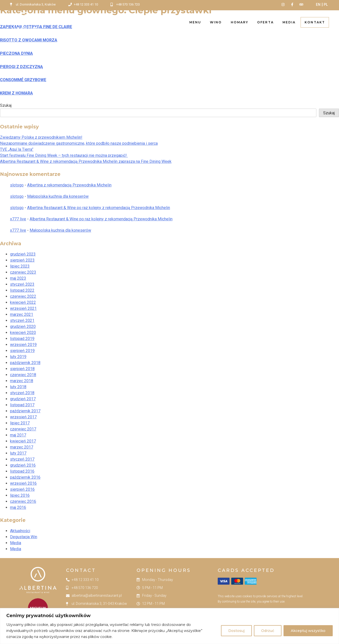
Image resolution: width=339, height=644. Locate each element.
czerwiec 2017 (23, 429)
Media (289, 22)
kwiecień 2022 (23, 302)
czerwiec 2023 (23, 272)
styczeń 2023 (22, 284)
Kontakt (315, 22)
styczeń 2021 (22, 320)
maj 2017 (18, 435)
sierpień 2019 (22, 351)
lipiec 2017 (20, 423)
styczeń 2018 (22, 393)
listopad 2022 (22, 290)
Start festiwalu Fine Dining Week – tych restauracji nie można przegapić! (64, 155)
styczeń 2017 (22, 459)
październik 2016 (25, 477)
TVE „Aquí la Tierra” (17, 149)
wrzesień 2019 (23, 345)
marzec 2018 (22, 381)
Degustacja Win (24, 537)
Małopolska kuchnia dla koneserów (58, 196)
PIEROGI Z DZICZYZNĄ (21, 67)
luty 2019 (18, 357)
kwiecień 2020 (23, 333)
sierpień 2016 (22, 489)
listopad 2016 (22, 471)
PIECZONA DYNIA (16, 53)
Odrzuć (268, 631)
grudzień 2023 (23, 254)
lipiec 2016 (20, 495)
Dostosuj (236, 631)
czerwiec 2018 (23, 375)
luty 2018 (18, 387)
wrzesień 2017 (23, 417)
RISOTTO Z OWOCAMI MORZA (29, 40)
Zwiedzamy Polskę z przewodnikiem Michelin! (41, 137)
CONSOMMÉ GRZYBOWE (23, 80)
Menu (195, 22)
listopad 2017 (22, 405)
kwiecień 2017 (23, 441)
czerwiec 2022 (23, 296)
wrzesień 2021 (23, 308)
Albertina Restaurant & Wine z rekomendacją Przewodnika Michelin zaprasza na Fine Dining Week (86, 161)
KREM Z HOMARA (16, 93)
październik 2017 (25, 411)
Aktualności (20, 531)
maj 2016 (18, 507)
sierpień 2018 (22, 369)
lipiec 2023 (20, 266)
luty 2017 (18, 453)
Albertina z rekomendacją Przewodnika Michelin (69, 185)
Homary (240, 22)
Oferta (265, 22)
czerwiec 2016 (23, 501)
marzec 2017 (22, 447)
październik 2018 (25, 363)
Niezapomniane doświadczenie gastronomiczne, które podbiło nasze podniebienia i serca (79, 143)
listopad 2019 (22, 339)
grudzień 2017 (23, 399)
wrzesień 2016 (23, 483)
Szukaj (6, 105)
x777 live (18, 219)
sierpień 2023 (22, 260)
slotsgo (17, 185)
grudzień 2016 (23, 465)
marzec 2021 (22, 314)
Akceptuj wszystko (308, 631)
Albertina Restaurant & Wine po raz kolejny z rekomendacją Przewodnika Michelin (99, 208)
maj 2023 (18, 278)
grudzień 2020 (23, 327)
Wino (216, 22)
